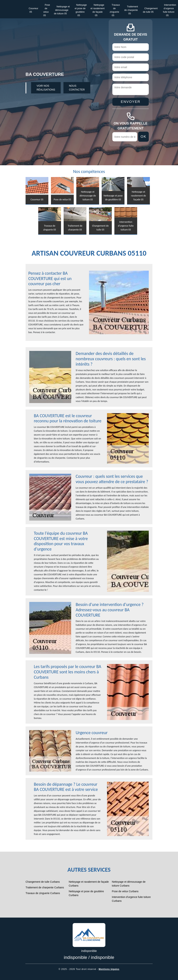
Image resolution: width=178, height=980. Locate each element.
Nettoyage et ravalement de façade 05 (97, 10)
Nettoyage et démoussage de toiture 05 (62, 10)
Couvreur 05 (33, 10)
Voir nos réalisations (46, 88)
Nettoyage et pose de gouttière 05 (81, 10)
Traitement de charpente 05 (131, 10)
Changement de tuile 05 (150, 10)
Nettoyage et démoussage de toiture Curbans (129, 884)
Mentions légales (109, 969)
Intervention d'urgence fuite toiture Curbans (131, 899)
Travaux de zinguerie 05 (115, 10)
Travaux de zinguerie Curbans (43, 893)
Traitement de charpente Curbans (45, 887)
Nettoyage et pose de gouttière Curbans (86, 893)
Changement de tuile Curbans (43, 882)
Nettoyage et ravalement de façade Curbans (89, 884)
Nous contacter (77, 88)
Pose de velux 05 (47, 10)
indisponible (75, 957)
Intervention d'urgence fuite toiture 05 (170, 10)
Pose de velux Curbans (125, 891)
